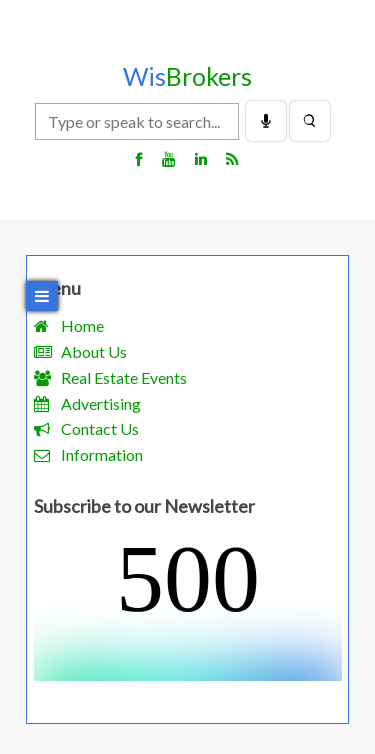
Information (102, 454)
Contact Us (100, 428)
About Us (94, 351)
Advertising (101, 403)
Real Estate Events (124, 377)
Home (82, 325)
